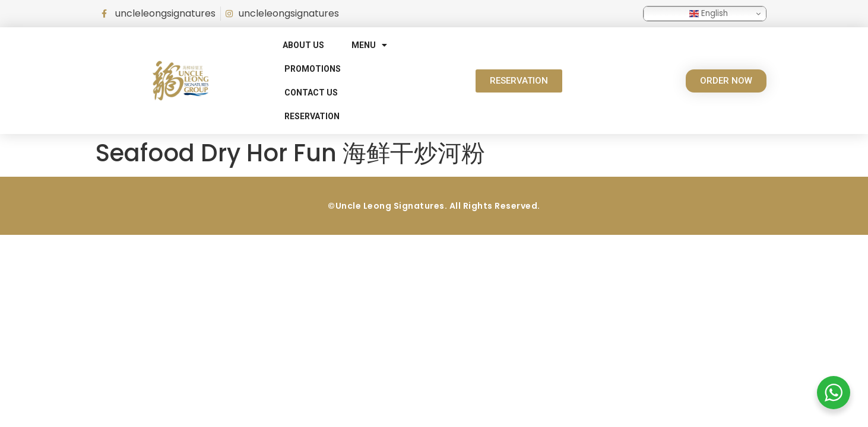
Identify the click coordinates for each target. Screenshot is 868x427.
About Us (303, 45)
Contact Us (311, 93)
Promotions (313, 69)
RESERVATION (312, 116)
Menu (369, 45)
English (709, 13)
